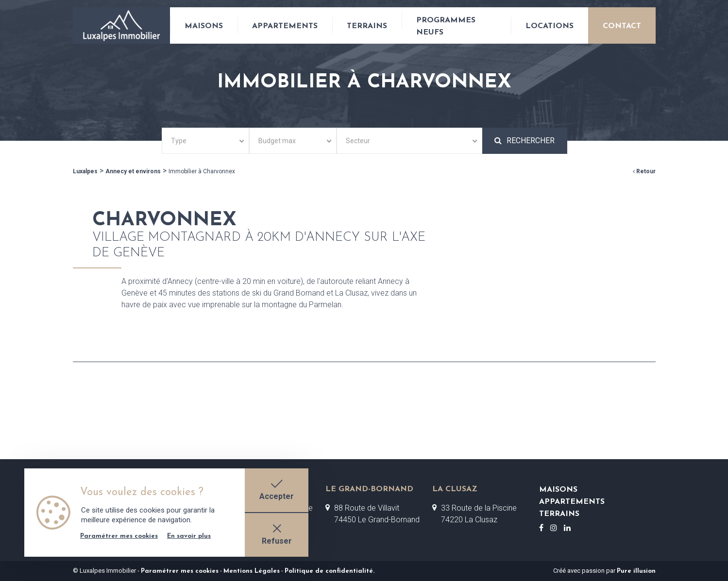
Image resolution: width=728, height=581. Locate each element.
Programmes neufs (446, 26)
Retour (644, 171)
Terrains (367, 26)
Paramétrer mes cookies (180, 571)
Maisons (204, 26)
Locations (550, 26)
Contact (622, 26)
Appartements (285, 26)
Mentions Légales (252, 571)
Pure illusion (636, 571)
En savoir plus (189, 536)
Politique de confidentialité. (330, 571)
